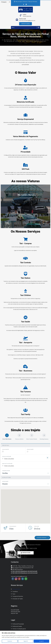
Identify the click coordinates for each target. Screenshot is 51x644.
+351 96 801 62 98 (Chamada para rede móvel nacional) (25, 573)
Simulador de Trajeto (18, 599)
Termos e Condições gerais (19, 629)
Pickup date (5, 449)
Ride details (6, 445)
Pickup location (7, 456)
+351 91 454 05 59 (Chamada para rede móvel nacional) (25, 571)
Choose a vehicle (43, 538)
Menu (13, 27)
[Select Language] (6, 2)
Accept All (41, 641)
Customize (10, 641)
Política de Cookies (17, 626)
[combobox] (25, 474)
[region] (25, 637)
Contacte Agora (25, 24)
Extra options (6, 477)
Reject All (26, 641)
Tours (14, 594)
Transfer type (6, 471)
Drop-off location (7, 464)
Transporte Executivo (18, 596)
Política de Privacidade (18, 624)
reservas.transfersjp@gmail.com (27, 20)
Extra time (5, 481)
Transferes (15, 592)
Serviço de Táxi (16, 589)
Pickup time (30, 449)
